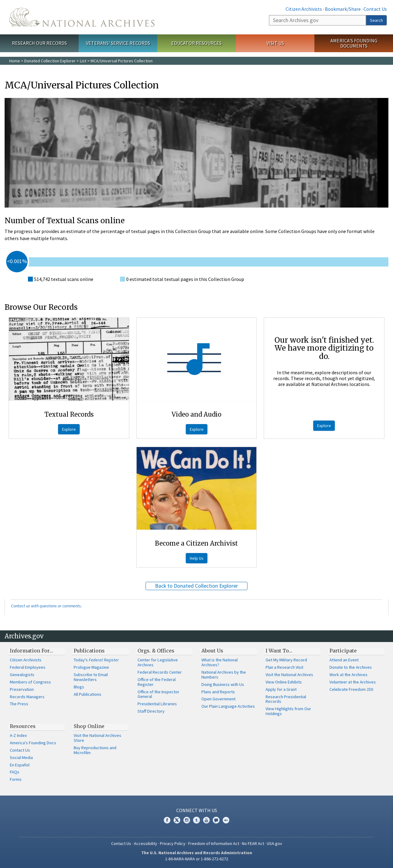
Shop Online (89, 726)
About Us (212, 651)
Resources (23, 726)
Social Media (21, 757)
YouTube (206, 820)
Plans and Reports (218, 692)
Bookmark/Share (343, 9)
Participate (343, 651)
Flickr (226, 820)
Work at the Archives (348, 675)
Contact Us (375, 9)
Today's (96, 660)
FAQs (15, 772)
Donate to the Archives (351, 667)
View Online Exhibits (284, 682)
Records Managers (27, 697)
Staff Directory (151, 711)
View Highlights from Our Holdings (288, 711)
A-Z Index (18, 735)
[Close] (386, 811)
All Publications (88, 694)
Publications (89, 651)
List (83, 61)
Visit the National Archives (289, 675)
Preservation (22, 689)
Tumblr (196, 820)
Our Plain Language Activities (228, 706)
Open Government (218, 699)
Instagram (187, 820)
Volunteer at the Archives (353, 682)
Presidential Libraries (157, 704)
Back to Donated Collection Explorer (196, 586)
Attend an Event (344, 660)
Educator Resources (196, 43)
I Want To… (279, 651)
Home (15, 61)
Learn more (338, 857)
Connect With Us (197, 810)
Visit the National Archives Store (97, 738)
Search (376, 20)
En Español (20, 765)
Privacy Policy (173, 843)
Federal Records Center (160, 672)
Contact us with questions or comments (46, 606)
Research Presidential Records (286, 699)
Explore (69, 429)
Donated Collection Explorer (50, 61)
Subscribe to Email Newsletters (91, 677)
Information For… (31, 651)
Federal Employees (28, 667)
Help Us (197, 558)
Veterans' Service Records (118, 43)
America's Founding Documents (354, 43)
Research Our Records (39, 43)
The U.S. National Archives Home (82, 17)
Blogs (79, 687)
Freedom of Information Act (214, 843)
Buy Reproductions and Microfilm (95, 750)
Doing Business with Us (223, 684)
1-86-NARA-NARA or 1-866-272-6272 (197, 859)
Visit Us (275, 43)
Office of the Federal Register (157, 682)
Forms (16, 779)
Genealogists (22, 675)
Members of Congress (30, 682)
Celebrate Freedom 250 (351, 689)
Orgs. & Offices (156, 651)
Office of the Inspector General (158, 694)
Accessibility (146, 843)
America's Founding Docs (33, 743)
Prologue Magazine (91, 667)
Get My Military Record (286, 660)
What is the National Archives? (220, 662)
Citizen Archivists (304, 9)
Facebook (167, 820)
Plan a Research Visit (284, 667)
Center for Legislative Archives (158, 662)
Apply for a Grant (281, 689)
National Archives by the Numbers (224, 675)
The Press (19, 704)
